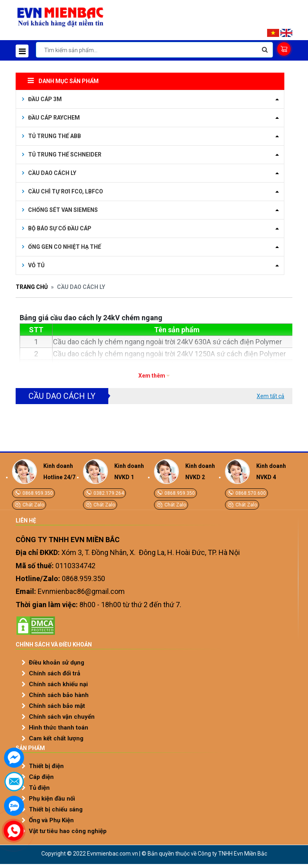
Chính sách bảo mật (57, 706)
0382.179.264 (108, 493)
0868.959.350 (37, 493)
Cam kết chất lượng (56, 738)
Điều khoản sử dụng (57, 663)
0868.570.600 (250, 493)
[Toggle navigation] (22, 51)
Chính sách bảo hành (59, 695)
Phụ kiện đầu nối (52, 799)
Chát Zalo (33, 505)
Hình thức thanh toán (59, 728)
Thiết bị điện (46, 766)
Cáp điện (41, 777)
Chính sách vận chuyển (62, 717)
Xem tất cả (271, 396)
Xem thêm (152, 376)
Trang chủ (32, 287)
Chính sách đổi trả (55, 673)
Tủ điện (39, 788)
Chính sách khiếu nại (58, 684)
